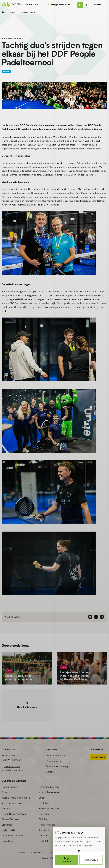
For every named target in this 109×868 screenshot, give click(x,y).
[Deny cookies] (91, 860)
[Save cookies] (67, 860)
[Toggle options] (79, 851)
